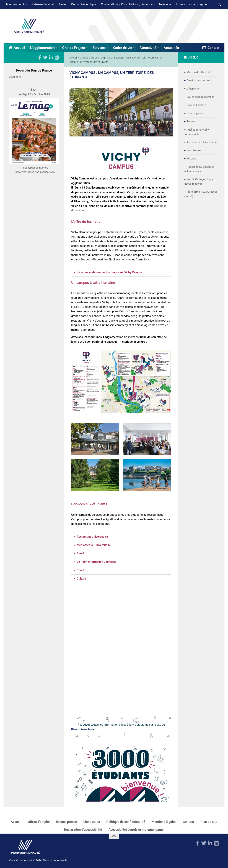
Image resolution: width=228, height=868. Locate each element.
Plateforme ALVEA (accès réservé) (200, 194)
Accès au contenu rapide (191, 4)
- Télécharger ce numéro (34, 178)
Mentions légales (164, 822)
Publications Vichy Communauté (196, 132)
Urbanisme (193, 89)
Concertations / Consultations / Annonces (127, 4)
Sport (80, 570)
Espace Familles (196, 105)
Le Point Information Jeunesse (97, 562)
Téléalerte (165, 4)
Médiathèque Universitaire (94, 545)
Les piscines (194, 150)
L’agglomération (42, 48)
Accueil (19, 48)
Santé (81, 553)
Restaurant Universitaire (92, 537)
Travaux (191, 121)
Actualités (171, 48)
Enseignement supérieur (127, 58)
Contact (213, 48)
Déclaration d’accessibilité (83, 830)
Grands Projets (74, 48)
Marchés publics (16, 4)
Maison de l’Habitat (198, 72)
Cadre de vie (123, 48)
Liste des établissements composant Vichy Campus (110, 272)
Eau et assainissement (200, 97)
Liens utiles (92, 822)
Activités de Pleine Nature (202, 142)
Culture (81, 579)
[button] (121, 272)
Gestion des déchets (199, 80)
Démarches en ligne (84, 4)
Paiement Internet (43, 4)
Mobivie (191, 159)
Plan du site (209, 822)
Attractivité (148, 48)
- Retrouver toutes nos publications (34, 182)
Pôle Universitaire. (83, 729)
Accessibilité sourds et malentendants (199, 169)
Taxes (63, 4)
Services (99, 48)
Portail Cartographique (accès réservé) (199, 182)
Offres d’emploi (39, 822)
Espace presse (195, 113)
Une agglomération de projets (96, 58)
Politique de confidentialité (126, 822)
